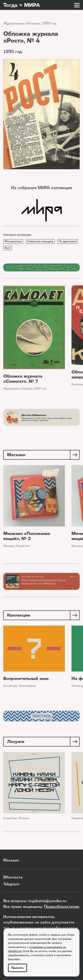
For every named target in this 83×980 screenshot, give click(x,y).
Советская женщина (40, 241)
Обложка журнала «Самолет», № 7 (23, 379)
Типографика (27, 686)
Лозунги (24, 818)
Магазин (9, 546)
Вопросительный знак (26, 678)
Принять (17, 968)
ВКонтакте (13, 877)
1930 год (49, 23)
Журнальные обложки (21, 23)
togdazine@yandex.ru (47, 901)
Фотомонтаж (13, 241)
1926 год (40, 388)
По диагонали (68, 241)
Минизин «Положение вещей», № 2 (27, 536)
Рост (8, 248)
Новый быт (23, 546)
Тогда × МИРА (22, 5)
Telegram (11, 884)
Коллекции (10, 686)
